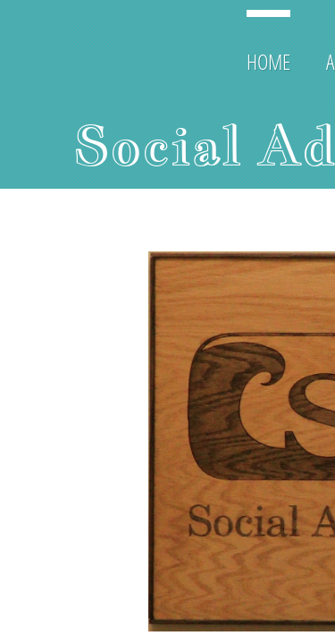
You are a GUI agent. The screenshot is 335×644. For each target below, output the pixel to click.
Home (268, 61)
